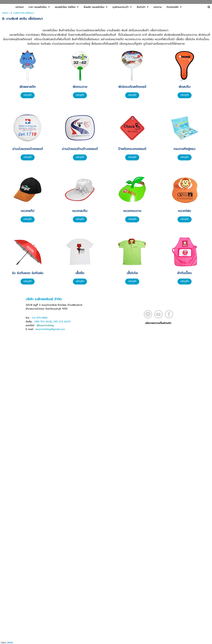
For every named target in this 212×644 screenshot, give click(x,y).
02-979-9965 (40, 318)
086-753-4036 (43, 322)
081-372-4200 (62, 322)
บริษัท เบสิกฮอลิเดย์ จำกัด (44, 299)
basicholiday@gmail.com (50, 329)
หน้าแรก (5, 13)
